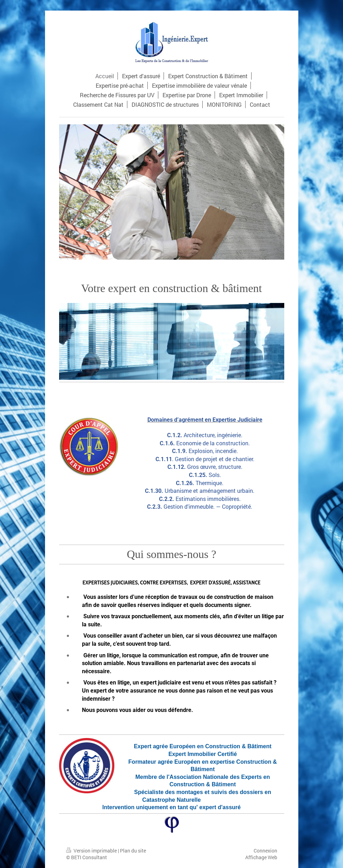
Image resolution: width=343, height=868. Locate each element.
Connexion (265, 851)
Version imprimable (92, 851)
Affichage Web (261, 857)
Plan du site (133, 851)
